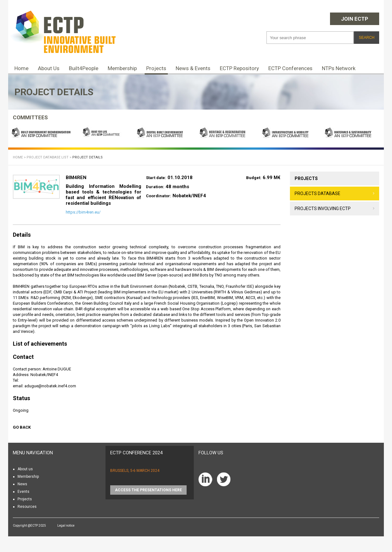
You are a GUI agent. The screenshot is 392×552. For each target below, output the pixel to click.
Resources (27, 507)
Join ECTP (355, 19)
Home (21, 68)
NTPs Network (339, 68)
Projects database (317, 193)
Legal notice (66, 526)
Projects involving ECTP (323, 209)
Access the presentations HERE (148, 490)
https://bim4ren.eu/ (83, 212)
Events (23, 492)
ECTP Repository (239, 68)
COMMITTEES (30, 117)
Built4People (84, 68)
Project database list (48, 157)
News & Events (193, 68)
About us (25, 469)
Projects (156, 68)
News (22, 484)
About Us (49, 68)
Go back (22, 427)
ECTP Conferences (290, 68)
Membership (122, 68)
